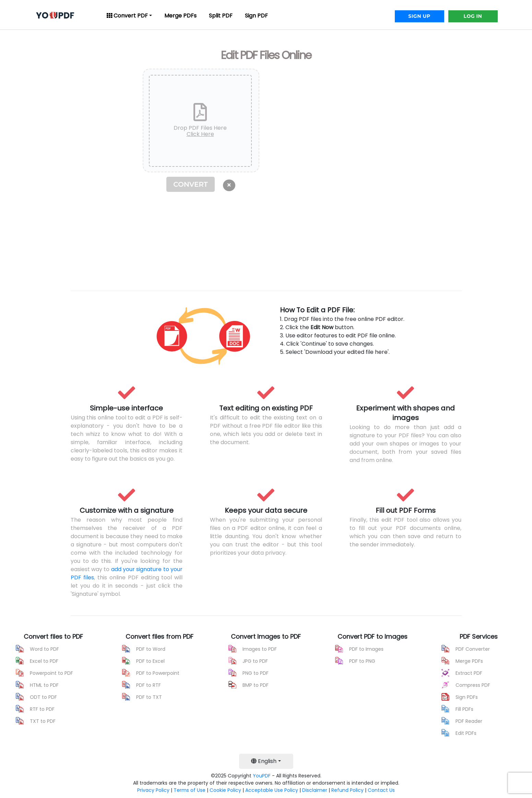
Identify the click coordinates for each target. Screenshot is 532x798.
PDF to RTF (149, 685)
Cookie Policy (225, 790)
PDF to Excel (150, 661)
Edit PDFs (466, 733)
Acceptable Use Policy (272, 790)
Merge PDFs (180, 16)
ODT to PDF (43, 697)
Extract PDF (469, 673)
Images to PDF (260, 649)
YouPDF (262, 776)
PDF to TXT (149, 697)
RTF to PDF (42, 709)
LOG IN (473, 16)
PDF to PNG (362, 661)
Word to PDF (44, 649)
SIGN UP (419, 16)
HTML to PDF (44, 685)
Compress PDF (473, 685)
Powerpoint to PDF (51, 673)
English (264, 761)
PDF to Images (366, 649)
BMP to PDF (256, 685)
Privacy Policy (153, 790)
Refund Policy (347, 790)
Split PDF (221, 16)
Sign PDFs (467, 697)
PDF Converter (473, 649)
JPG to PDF (255, 661)
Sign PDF (256, 16)
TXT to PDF (43, 721)
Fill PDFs (464, 709)
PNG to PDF (256, 673)
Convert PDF (127, 16)
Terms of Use (190, 790)
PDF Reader (469, 721)
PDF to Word (151, 649)
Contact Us (381, 790)
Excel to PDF (44, 661)
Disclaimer (315, 790)
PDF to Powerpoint (158, 673)
